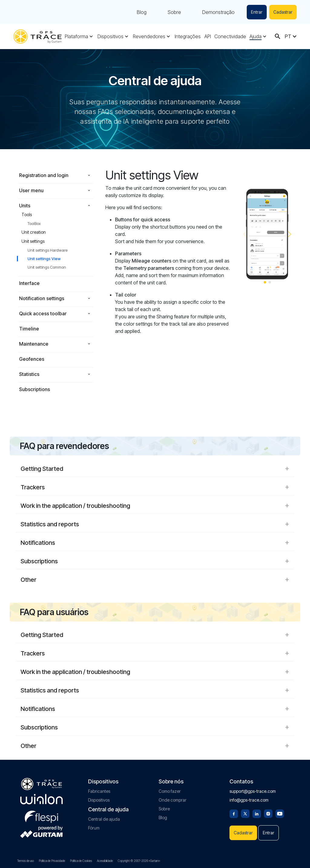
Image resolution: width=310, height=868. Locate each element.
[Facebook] (234, 813)
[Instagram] (268, 813)
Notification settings (42, 298)
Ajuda (256, 36)
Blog (142, 12)
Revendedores (149, 36)
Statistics (29, 374)
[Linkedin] (257, 813)
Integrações (188, 36)
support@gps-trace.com (253, 791)
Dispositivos (110, 36)
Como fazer (170, 791)
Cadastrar (283, 12)
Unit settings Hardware (48, 250)
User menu (31, 190)
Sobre (174, 12)
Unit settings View (44, 259)
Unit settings (33, 241)
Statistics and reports (155, 524)
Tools (27, 214)
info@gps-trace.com (249, 800)
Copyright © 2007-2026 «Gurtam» (139, 861)
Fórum (94, 828)
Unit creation (34, 232)
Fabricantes (99, 791)
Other (155, 580)
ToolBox (34, 223)
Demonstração (218, 12)
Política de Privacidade (52, 861)
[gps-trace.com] (38, 37)
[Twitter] (245, 813)
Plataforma (76, 36)
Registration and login (44, 175)
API (208, 36)
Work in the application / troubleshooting (155, 506)
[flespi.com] (41, 816)
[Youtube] (280, 813)
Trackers (155, 487)
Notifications (155, 543)
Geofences (32, 359)
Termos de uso (26, 861)
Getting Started (155, 469)
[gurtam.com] (41, 799)
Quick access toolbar (43, 313)
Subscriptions (35, 389)
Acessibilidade (105, 861)
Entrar (257, 12)
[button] (290, 234)
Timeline (29, 329)
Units (25, 206)
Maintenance (34, 344)
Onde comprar (173, 800)
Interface (29, 283)
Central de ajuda (104, 819)
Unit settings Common (47, 267)
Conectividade (230, 36)
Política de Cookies (81, 861)
